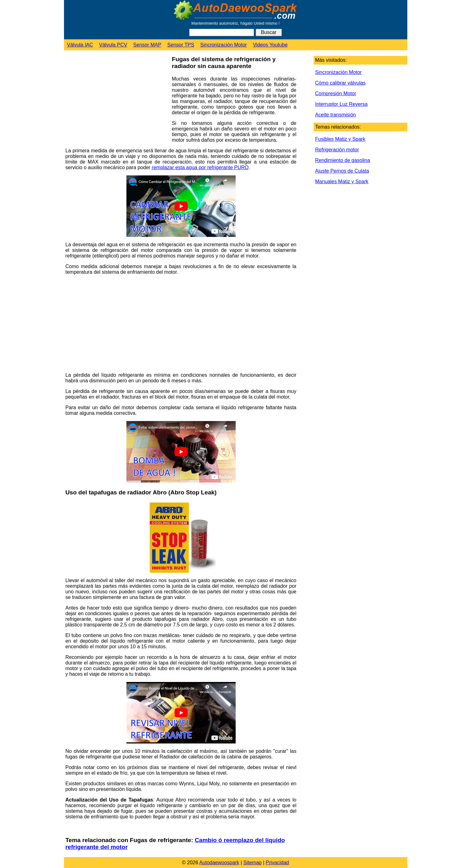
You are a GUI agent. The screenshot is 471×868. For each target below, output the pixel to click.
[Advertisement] (116, 100)
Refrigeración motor (337, 150)
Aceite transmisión (336, 115)
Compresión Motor (336, 93)
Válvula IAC (80, 45)
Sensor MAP (147, 45)
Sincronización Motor (224, 45)
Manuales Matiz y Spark (342, 181)
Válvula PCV (113, 45)
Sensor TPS (181, 45)
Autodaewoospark (219, 863)
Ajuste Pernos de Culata (342, 171)
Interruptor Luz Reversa (341, 104)
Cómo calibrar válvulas (341, 83)
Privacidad (277, 863)
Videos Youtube (270, 45)
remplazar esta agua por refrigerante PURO (200, 167)
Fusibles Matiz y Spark (340, 139)
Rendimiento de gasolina (343, 160)
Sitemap (253, 863)
